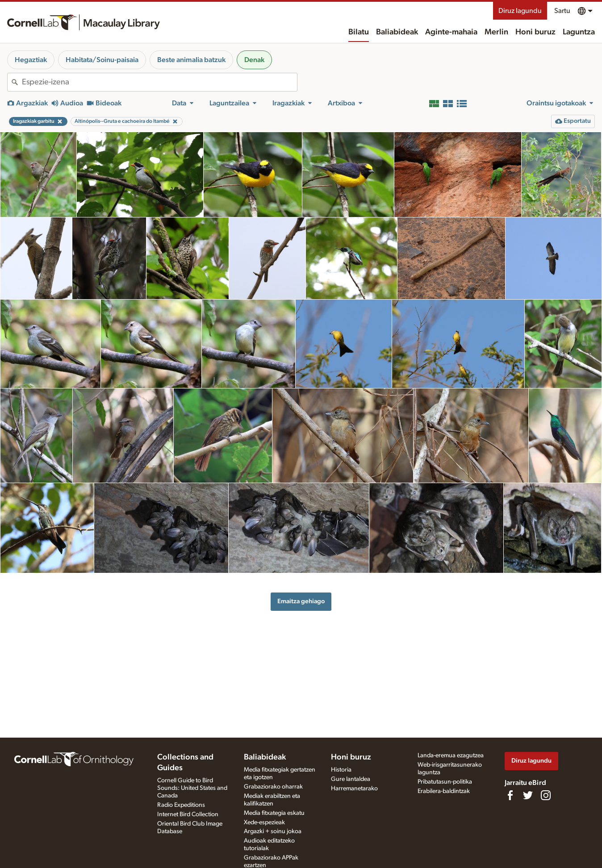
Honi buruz (535, 32)
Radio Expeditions (181, 805)
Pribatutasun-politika (445, 782)
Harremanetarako (354, 789)
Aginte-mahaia (451, 32)
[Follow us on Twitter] (528, 795)
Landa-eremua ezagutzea (451, 755)
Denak (254, 60)
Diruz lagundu (520, 11)
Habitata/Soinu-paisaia (102, 60)
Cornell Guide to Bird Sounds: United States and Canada (192, 788)
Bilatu (359, 32)
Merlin (496, 32)
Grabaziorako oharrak (273, 787)
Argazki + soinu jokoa (273, 831)
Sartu (562, 11)
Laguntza (579, 32)
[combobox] (159, 82)
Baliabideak (397, 32)
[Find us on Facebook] (510, 795)
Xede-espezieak (264, 822)
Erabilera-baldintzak (444, 791)
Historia (341, 770)
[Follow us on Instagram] (546, 795)
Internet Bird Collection (188, 814)
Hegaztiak (31, 60)
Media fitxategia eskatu (274, 813)
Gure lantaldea (351, 779)
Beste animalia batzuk (191, 60)
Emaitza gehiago (301, 601)
